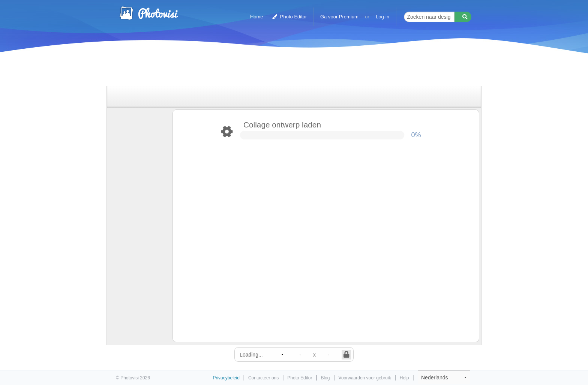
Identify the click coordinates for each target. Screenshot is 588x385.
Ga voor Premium (339, 17)
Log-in (382, 17)
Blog (325, 378)
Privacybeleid (226, 378)
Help (404, 378)
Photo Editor (289, 17)
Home (257, 17)
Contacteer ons (263, 378)
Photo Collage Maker (148, 13)
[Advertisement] (286, 68)
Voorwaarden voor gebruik (365, 378)
